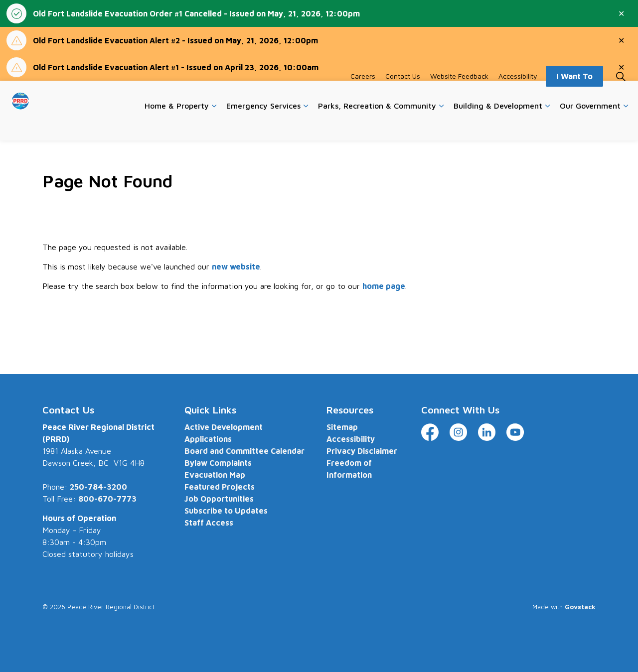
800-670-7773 (107, 499)
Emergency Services (263, 125)
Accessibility (518, 95)
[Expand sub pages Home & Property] (214, 126)
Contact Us (403, 95)
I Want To (574, 96)
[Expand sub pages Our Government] (626, 126)
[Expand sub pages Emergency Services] (306, 126)
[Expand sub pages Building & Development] (547, 126)
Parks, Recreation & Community (377, 125)
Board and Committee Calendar (244, 451)
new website (236, 267)
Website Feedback (459, 95)
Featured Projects (220, 487)
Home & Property (177, 125)
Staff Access (209, 523)
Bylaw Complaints (218, 463)
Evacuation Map (215, 475)
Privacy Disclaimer (362, 451)
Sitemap (342, 427)
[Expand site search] (621, 96)
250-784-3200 (98, 487)
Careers (363, 95)
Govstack (580, 607)
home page (384, 286)
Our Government (590, 125)
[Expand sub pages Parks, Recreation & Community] (441, 126)
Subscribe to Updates (226, 511)
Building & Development (498, 125)
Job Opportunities (219, 499)
